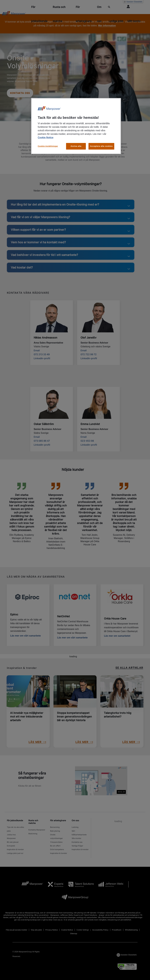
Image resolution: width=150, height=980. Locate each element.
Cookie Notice (46, 137)
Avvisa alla (76, 146)
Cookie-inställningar (48, 146)
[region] (76, 126)
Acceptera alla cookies (101, 146)
